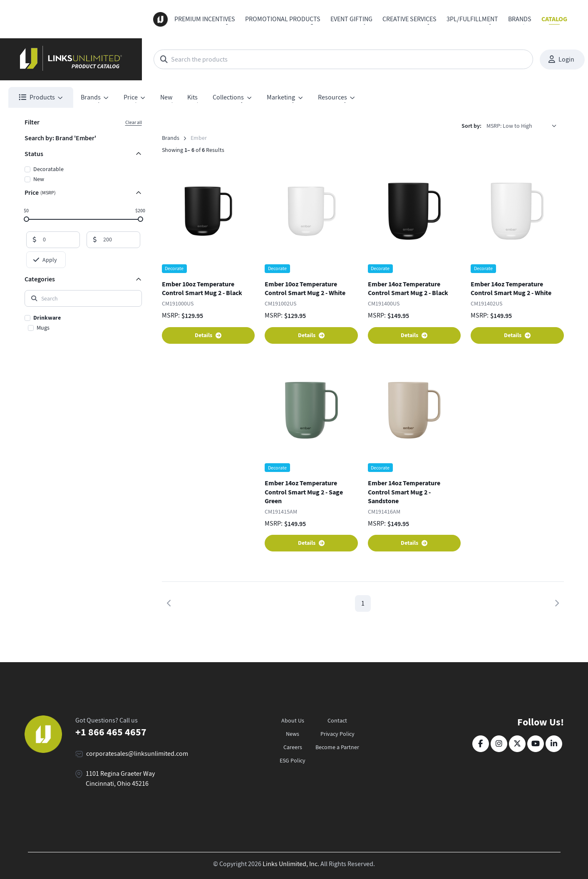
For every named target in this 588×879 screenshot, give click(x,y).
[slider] (26, 219)
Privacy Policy (337, 734)
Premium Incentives (205, 19)
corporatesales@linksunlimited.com (137, 754)
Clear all (134, 122)
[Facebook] (481, 744)
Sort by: (471, 126)
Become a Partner (337, 747)
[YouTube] (536, 744)
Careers (293, 747)
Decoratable (48, 169)
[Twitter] (517, 744)
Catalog (554, 19)
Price (40, 192)
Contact (337, 720)
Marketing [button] (281, 97)
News (293, 734)
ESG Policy (293, 760)
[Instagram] (499, 744)
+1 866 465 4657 (111, 732)
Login (561, 60)
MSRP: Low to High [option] (509, 126)
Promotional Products (283, 19)
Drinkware (47, 318)
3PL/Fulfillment (472, 19)
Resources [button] (332, 97)
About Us (293, 720)
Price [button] (131, 97)
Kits (192, 97)
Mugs (43, 328)
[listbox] (524, 126)
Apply (45, 260)
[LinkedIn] (554, 744)
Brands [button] (91, 97)
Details (208, 335)
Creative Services (409, 19)
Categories (40, 279)
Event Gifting (351, 19)
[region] (83, 323)
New (166, 97)
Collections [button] (228, 97)
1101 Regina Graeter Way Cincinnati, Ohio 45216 (120, 779)
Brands (520, 19)
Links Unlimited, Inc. (291, 864)
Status (34, 154)
